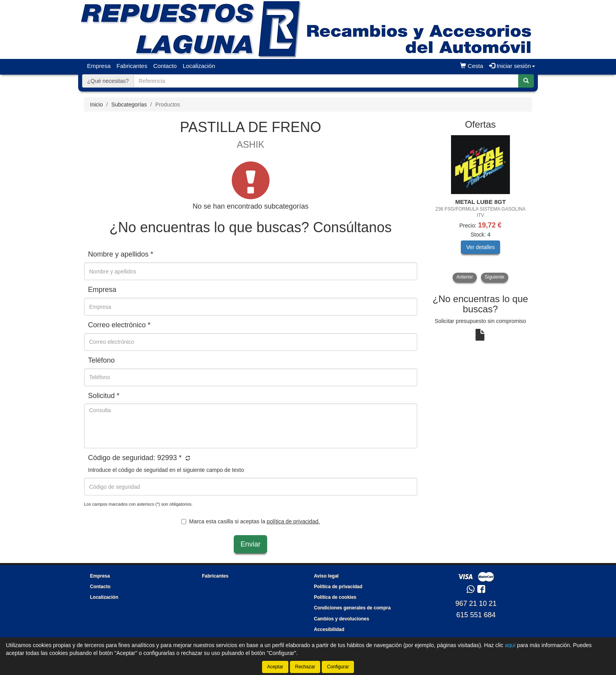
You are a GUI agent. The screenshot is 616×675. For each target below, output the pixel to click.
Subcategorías (129, 105)
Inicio (96, 105)
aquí (510, 645)
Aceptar (275, 667)
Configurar (338, 667)
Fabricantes (132, 66)
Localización (199, 66)
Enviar (250, 544)
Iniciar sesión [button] (512, 66)
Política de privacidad (338, 587)
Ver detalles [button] (480, 247)
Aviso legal (326, 576)
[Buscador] (326, 81)
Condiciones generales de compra (352, 608)
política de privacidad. (293, 521)
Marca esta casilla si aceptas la (250, 521)
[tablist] (481, 209)
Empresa (99, 66)
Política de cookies (335, 597)
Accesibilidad (329, 629)
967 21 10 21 (476, 603)
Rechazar (305, 667)
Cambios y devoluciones (342, 619)
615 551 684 (476, 615)
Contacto (165, 66)
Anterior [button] (465, 277)
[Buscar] (526, 81)
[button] (187, 459)
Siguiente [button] (495, 277)
